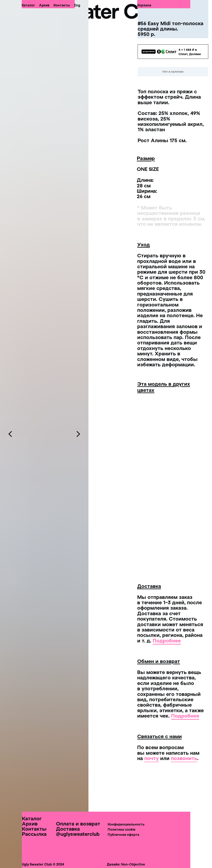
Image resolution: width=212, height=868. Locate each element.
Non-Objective (133, 864)
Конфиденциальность (126, 824)
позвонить (184, 758)
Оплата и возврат (78, 824)
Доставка (68, 829)
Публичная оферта (123, 834)
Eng (77, 5)
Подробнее (167, 640)
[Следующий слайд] (78, 434)
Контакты (62, 5)
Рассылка (34, 834)
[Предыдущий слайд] (10, 434)
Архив (44, 5)
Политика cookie (122, 829)
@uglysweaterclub (78, 834)
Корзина (144, 5)
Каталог (28, 5)
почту (151, 758)
